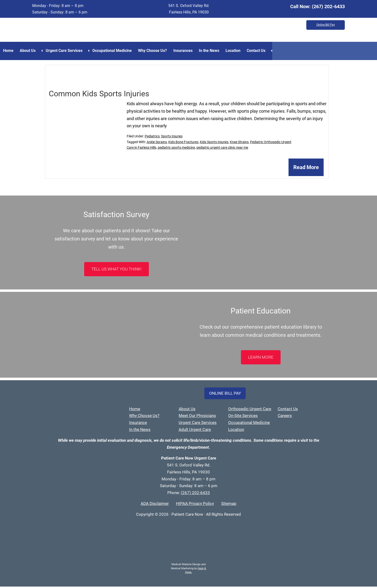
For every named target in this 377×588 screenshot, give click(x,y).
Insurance (138, 424)
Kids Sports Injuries (214, 143)
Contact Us (281, 51)
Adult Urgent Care (195, 431)
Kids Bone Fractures (183, 143)
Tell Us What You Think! (116, 270)
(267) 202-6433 (328, 6)
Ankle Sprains (157, 143)
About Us (33, 51)
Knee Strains (239, 143)
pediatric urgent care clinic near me (222, 149)
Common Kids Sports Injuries (99, 95)
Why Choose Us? (164, 51)
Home (10, 51)
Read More (306, 169)
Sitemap (229, 505)
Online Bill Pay (326, 25)
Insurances (198, 51)
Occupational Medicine (120, 51)
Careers (285, 417)
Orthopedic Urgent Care (250, 410)
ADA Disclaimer (155, 505)
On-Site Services (243, 417)
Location (255, 51)
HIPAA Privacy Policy (195, 505)
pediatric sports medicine (176, 149)
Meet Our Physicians (197, 417)
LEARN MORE (261, 359)
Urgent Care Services (71, 51)
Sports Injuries (172, 138)
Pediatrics (152, 138)
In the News (227, 51)
